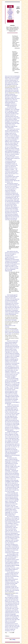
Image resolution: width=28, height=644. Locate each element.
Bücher (10, 10)
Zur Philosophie (10, 12)
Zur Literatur (10, 11)
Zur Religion (10, 13)
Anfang (10, 9)
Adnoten (10, 15)
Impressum (10, 18)
